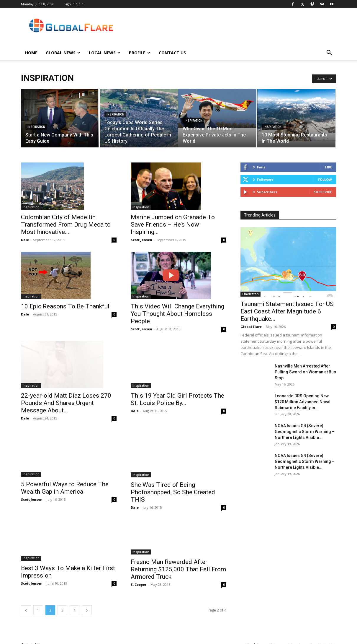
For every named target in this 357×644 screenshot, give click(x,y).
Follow (325, 179)
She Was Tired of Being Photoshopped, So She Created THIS (173, 486)
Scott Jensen (141, 240)
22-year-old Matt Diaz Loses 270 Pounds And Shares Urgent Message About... (66, 396)
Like (329, 167)
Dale (25, 240)
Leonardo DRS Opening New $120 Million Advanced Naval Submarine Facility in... (303, 402)
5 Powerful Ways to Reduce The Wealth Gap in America (65, 481)
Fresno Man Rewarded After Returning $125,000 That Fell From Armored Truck (178, 563)
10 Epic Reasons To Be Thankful (65, 306)
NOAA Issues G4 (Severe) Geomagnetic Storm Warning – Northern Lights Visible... (305, 432)
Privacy (276, 639)
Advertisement (300, 639)
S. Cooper (139, 578)
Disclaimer (256, 639)
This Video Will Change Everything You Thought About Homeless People (177, 314)
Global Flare (251, 327)
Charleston (250, 294)
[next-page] (87, 604)
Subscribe (323, 192)
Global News (63, 53)
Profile (140, 53)
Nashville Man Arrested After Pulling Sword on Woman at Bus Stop (305, 372)
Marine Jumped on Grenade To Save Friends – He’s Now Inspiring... (173, 225)
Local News (105, 53)
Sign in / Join (74, 4)
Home (31, 53)
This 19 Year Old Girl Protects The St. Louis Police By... (177, 392)
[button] (329, 53)
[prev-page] (26, 604)
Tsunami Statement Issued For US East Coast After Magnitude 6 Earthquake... (287, 311)
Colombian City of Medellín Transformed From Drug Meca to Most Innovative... (66, 225)
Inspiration (36, 127)
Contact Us (172, 53)
